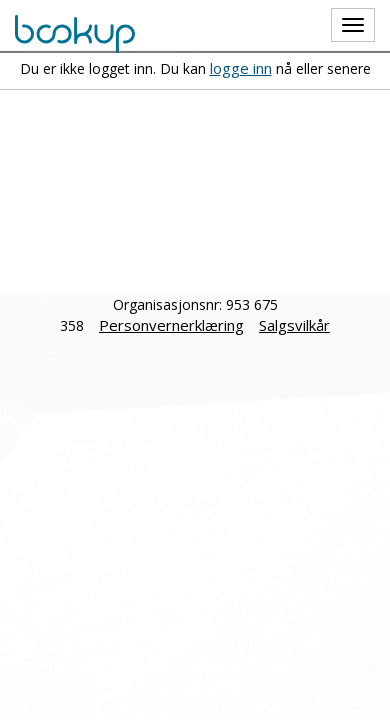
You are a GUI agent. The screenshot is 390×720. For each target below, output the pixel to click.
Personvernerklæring (171, 325)
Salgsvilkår (294, 325)
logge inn (241, 68)
